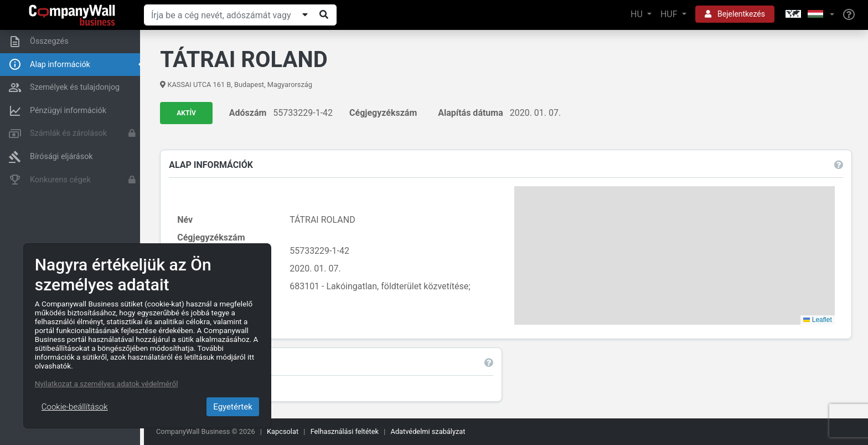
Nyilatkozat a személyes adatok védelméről (107, 383)
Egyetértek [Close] (233, 407)
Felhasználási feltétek (345, 431)
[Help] (849, 15)
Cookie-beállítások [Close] (75, 407)
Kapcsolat (283, 431)
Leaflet (817, 320)
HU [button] (638, 14)
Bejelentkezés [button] (735, 14)
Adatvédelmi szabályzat (428, 431)
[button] (809, 15)
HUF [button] (670, 14)
